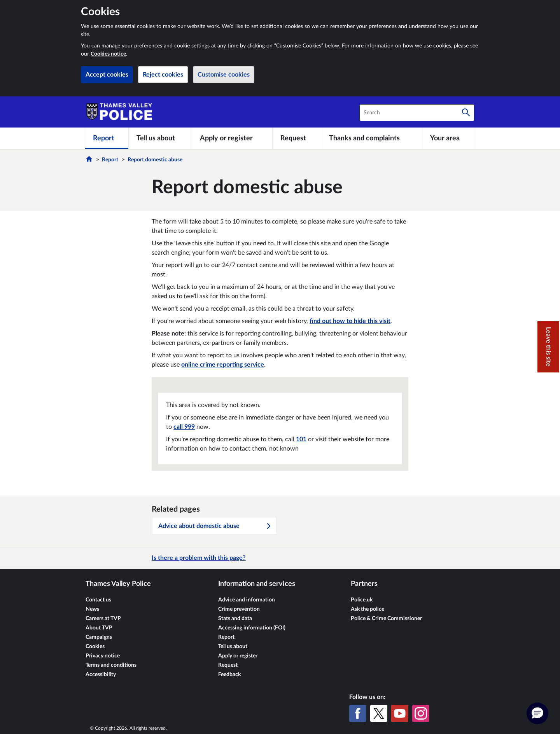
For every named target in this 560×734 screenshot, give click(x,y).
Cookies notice (108, 54)
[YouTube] (400, 713)
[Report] (107, 138)
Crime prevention (239, 609)
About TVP (99, 628)
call (184, 427)
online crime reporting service (223, 365)
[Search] (466, 113)
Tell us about (233, 647)
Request (228, 665)
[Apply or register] (232, 138)
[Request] (297, 138)
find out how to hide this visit (350, 321)
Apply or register (238, 656)
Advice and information (247, 600)
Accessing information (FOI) (252, 628)
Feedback (229, 675)
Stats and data (235, 619)
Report (110, 160)
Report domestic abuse (155, 160)
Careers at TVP (103, 619)
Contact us (98, 600)
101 (301, 439)
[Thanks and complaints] (372, 138)
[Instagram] (421, 713)
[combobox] (417, 113)
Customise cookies (224, 75)
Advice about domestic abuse (215, 526)
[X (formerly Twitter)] (379, 713)
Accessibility (101, 675)
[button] (537, 713)
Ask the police (367, 609)
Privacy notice (103, 656)
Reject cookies (163, 75)
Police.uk (362, 600)
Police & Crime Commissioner (386, 619)
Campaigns (99, 637)
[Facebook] (358, 713)
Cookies (95, 647)
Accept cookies (107, 75)
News (92, 609)
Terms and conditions (111, 665)
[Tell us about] (160, 138)
